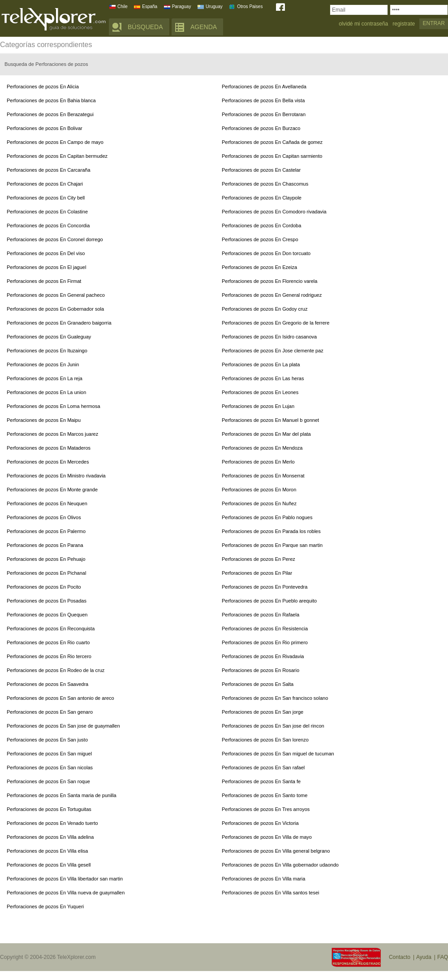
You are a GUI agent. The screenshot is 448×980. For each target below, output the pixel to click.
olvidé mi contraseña (363, 24)
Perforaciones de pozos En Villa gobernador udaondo (280, 865)
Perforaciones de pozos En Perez (258, 559)
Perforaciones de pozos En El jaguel (46, 267)
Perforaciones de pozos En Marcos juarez (52, 434)
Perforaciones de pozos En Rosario (261, 670)
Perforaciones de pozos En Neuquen (47, 503)
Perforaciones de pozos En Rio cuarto (48, 642)
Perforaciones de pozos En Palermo (46, 531)
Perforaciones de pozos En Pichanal (46, 573)
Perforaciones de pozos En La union (46, 392)
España (150, 7)
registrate (404, 24)
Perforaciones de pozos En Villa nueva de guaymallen (66, 893)
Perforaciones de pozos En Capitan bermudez (57, 156)
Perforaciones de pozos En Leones (260, 392)
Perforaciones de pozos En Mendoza (262, 448)
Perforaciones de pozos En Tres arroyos (266, 809)
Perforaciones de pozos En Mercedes (48, 462)
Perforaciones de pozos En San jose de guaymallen (63, 726)
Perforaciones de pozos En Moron (259, 490)
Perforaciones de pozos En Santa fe (261, 781)
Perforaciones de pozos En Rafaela (261, 615)
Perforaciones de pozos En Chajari (45, 184)
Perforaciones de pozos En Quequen (47, 615)
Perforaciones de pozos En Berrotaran (264, 114)
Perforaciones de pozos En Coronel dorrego (55, 239)
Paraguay (182, 7)
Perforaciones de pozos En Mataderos (49, 448)
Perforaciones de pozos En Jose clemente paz (273, 351)
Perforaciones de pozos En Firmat (44, 281)
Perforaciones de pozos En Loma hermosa (54, 406)
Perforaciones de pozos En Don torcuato (266, 253)
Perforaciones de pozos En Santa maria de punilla (62, 795)
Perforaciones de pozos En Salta (258, 684)
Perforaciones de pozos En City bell (46, 198)
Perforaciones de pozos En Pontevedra (265, 587)
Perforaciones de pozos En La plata (261, 364)
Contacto (400, 957)
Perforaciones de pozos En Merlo (258, 462)
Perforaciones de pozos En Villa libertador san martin (65, 879)
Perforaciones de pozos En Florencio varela (269, 281)
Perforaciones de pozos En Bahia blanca (51, 100)
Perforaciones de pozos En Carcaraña (49, 170)
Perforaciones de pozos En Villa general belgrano (276, 851)
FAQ (443, 957)
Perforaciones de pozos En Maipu (44, 420)
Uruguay (214, 7)
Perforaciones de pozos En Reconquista (51, 629)
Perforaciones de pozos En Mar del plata (266, 434)
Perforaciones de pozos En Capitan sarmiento (272, 156)
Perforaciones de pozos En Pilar (257, 573)
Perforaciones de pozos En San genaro (50, 712)
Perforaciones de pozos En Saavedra (47, 684)
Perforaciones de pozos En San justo (47, 740)
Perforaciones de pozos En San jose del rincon (273, 726)
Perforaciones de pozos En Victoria (260, 823)
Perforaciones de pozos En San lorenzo (265, 740)
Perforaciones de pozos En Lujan (258, 406)
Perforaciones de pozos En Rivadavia (263, 656)
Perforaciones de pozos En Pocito (44, 587)
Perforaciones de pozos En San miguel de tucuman (278, 754)
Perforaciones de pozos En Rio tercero (49, 656)
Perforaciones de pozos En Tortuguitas (49, 809)
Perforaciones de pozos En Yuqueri (45, 906)
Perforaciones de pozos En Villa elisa (47, 851)
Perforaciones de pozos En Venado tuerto (52, 823)
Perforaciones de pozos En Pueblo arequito (269, 601)
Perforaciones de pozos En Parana (45, 545)
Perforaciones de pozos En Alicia (43, 87)
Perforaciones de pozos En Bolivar (45, 128)
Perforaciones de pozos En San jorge (263, 712)
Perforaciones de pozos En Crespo (260, 239)
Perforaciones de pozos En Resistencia (265, 629)
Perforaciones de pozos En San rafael (263, 768)
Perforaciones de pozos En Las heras (263, 378)
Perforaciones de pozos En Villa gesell (49, 865)
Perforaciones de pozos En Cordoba (261, 225)
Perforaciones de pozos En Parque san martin (272, 545)
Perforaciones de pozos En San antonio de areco (60, 698)
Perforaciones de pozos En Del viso (46, 253)
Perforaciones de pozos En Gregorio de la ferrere (276, 323)
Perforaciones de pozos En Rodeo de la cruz (56, 670)
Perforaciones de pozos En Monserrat (263, 476)
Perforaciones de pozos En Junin (43, 364)
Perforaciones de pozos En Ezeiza (259, 267)
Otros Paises (250, 7)
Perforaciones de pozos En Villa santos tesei (270, 893)
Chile (123, 7)
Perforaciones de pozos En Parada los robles (271, 531)
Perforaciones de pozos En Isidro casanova (269, 337)
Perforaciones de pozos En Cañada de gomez (272, 142)
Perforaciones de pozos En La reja (45, 378)
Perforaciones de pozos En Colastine (47, 212)
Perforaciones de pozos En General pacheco (56, 295)
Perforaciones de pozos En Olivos (44, 517)
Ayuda (424, 957)
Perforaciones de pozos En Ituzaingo (47, 351)
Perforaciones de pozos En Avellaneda (264, 87)
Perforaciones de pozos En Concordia (48, 225)
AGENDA (204, 27)
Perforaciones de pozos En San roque (48, 781)
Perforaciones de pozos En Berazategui (50, 114)
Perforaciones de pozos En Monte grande (52, 490)
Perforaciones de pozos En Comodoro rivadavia (274, 212)
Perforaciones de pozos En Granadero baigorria (59, 323)
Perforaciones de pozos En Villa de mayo (267, 837)
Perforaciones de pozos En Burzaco (261, 128)
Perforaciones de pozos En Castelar (261, 170)
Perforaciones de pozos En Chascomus (265, 184)
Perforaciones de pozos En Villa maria (263, 879)
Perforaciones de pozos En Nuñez (259, 503)
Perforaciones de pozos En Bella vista (263, 100)
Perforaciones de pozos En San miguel (49, 754)
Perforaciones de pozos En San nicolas (50, 768)
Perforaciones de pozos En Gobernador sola (55, 309)
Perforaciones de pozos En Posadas (47, 601)
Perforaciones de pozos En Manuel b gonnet (270, 420)
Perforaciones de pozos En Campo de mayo (55, 142)
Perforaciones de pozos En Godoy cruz (265, 309)
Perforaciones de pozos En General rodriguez (272, 295)
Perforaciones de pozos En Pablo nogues (267, 517)
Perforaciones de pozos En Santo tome (265, 795)
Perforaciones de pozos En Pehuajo (46, 559)
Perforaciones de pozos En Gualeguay (49, 337)
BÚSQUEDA (145, 27)
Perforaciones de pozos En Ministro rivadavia (56, 476)
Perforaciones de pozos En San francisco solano (275, 698)
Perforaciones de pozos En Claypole (262, 198)
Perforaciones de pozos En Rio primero (265, 642)
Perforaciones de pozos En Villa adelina (50, 837)
